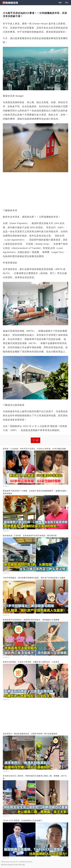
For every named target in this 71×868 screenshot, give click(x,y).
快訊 (67, 3)
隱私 (20, 865)
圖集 (60, 3)
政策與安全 (11, 865)
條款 (17, 865)
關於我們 (4, 865)
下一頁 (35, 440)
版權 (23, 865)
